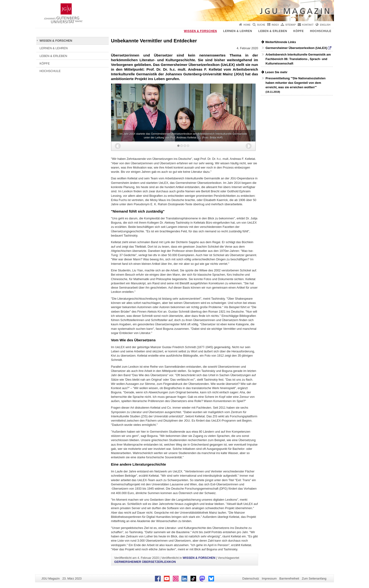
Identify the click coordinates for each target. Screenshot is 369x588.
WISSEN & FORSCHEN (201, 31)
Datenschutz (251, 578)
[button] (118, 146)
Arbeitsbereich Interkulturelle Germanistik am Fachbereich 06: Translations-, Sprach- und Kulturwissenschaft (298, 59)
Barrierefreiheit (289, 578)
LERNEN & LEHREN (238, 31)
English (325, 25)
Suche (261, 25)
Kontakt (308, 25)
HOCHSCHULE (321, 31)
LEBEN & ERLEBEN (273, 31)
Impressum (269, 578)
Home (247, 25)
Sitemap (290, 25)
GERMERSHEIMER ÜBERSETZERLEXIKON (145, 562)
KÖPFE (299, 31)
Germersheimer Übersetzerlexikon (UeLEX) (296, 48)
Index (275, 25)
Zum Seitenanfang (314, 578)
